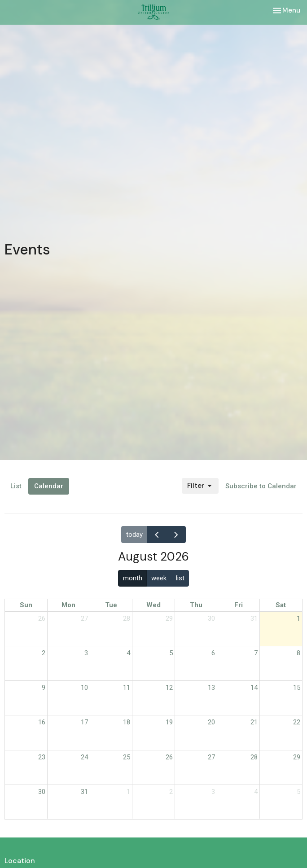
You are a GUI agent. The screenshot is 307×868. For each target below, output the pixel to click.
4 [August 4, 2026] (128, 653)
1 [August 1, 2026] (298, 618)
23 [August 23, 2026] (42, 757)
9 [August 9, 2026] (44, 688)
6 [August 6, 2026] (213, 653)
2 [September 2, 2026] (171, 792)
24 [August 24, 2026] (84, 757)
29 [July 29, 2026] (169, 618)
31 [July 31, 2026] (254, 618)
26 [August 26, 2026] (169, 757)
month (133, 578)
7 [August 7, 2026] (256, 653)
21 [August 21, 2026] (254, 722)
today (134, 535)
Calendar (49, 486)
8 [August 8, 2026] (298, 653)
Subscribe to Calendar (261, 486)
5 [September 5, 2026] (298, 792)
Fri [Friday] (239, 605)
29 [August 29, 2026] (297, 757)
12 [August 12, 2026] (169, 688)
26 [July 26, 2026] (42, 618)
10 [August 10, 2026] (84, 688)
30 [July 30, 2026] (211, 618)
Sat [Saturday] (281, 605)
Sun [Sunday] (26, 605)
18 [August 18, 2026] (127, 722)
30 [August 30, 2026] (42, 792)
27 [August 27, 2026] (211, 757)
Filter (200, 486)
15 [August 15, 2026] (297, 688)
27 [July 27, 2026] (84, 618)
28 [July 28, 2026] (127, 618)
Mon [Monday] (68, 605)
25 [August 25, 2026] (127, 757)
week (159, 578)
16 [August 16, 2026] (42, 722)
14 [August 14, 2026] (254, 688)
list (180, 578)
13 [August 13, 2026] (211, 688)
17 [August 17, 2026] (84, 722)
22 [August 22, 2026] (297, 722)
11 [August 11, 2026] (127, 688)
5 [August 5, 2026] (171, 653)
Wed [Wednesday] (153, 605)
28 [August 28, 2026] (254, 757)
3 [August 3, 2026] (86, 653)
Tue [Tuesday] (111, 605)
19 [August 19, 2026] (169, 722)
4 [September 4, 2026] (256, 792)
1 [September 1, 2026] (128, 792)
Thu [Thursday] (196, 605)
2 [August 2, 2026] (44, 653)
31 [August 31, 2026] (84, 792)
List (16, 486)
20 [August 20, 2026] (211, 722)
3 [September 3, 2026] (213, 792)
